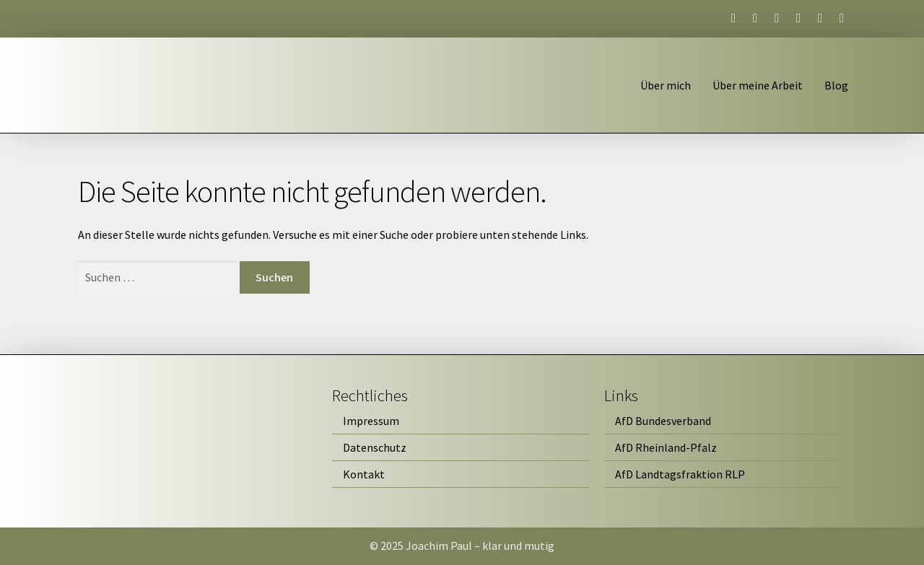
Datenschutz (375, 447)
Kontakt (364, 474)
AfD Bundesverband (663, 421)
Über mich (666, 85)
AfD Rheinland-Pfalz (666, 447)
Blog (836, 85)
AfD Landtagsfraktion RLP (680, 474)
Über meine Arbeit (758, 85)
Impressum (371, 421)
